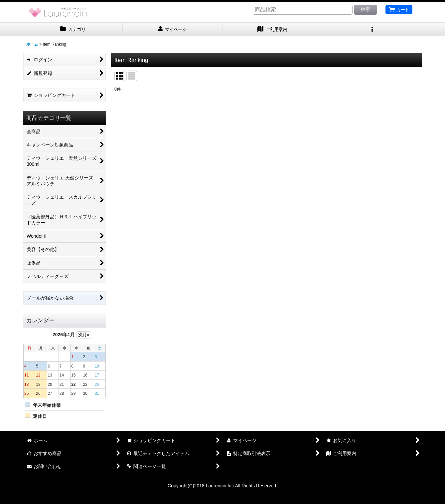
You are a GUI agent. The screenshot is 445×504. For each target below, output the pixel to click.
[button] (372, 29)
